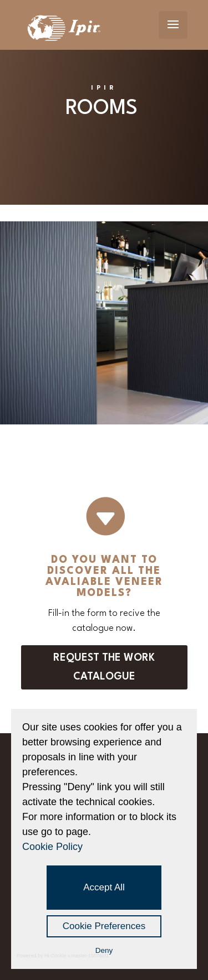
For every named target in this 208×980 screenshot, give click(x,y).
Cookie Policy (52, 847)
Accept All (104, 887)
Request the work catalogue (104, 667)
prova (16, 430)
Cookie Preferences (104, 926)
